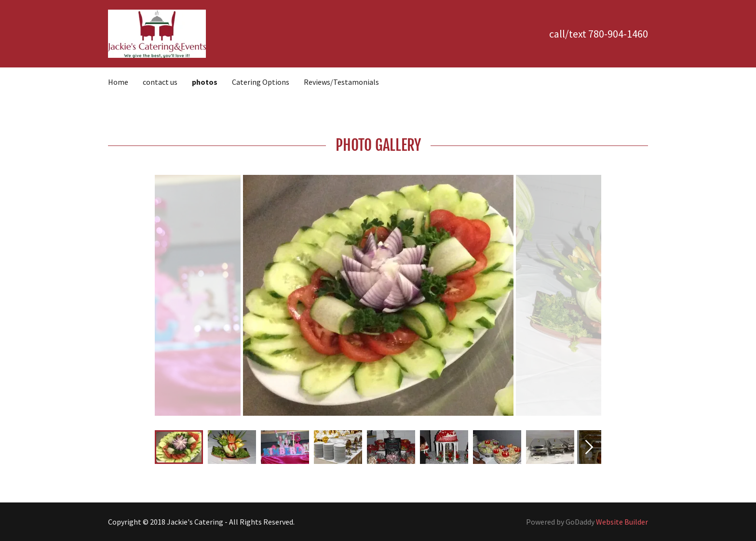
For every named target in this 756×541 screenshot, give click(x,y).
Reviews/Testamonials (341, 82)
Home (118, 82)
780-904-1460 (618, 34)
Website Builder (622, 522)
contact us (160, 82)
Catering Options (261, 82)
